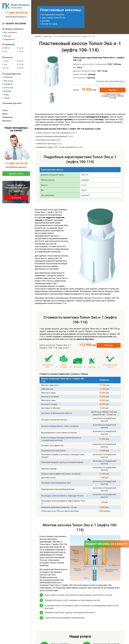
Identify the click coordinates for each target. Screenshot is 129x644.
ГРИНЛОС (8, 77)
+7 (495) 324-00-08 (16, 13)
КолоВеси (8, 84)
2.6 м (21, 68)
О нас (5, 110)
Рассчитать (16, 198)
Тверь (6, 95)
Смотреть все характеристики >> (111, 81)
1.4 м (21, 51)
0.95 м (7, 48)
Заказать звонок (16, 174)
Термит (7, 98)
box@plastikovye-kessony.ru (16, 17)
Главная (38, 36)
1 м (5, 51)
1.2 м (21, 48)
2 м (5, 64)
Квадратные (9, 39)
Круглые (7, 36)
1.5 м (6, 61)
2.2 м (21, 61)
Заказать (112, 90)
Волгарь (7, 91)
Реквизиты (8, 117)
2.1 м (6, 68)
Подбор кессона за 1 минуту (107, 544)
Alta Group (8, 81)
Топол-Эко (8, 88)
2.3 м (21, 64)
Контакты (7, 121)
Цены (5, 114)
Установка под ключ (12, 103)
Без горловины (10, 32)
